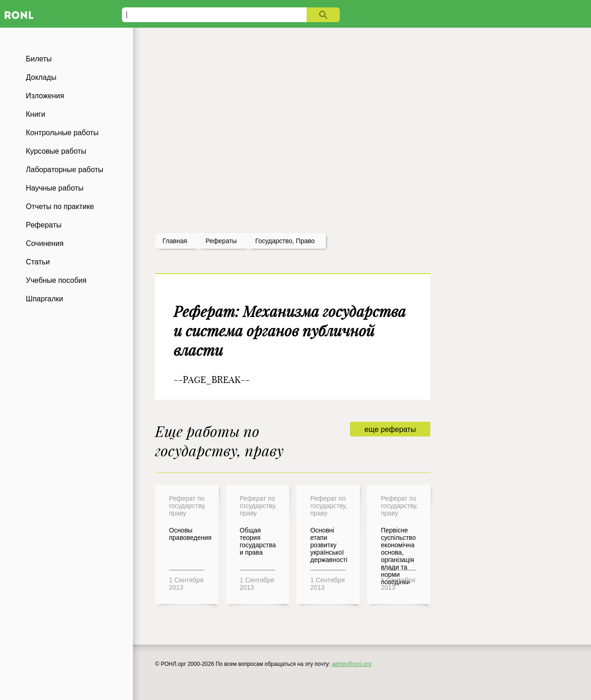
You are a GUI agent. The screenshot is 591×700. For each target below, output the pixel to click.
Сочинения (45, 243)
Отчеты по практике (60, 206)
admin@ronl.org (352, 664)
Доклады (41, 77)
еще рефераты (390, 429)
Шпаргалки (45, 299)
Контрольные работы (62, 133)
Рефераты (44, 225)
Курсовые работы (56, 151)
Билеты (39, 59)
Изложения (45, 96)
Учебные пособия (56, 280)
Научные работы (55, 188)
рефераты (221, 241)
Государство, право (285, 241)
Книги (36, 114)
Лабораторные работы (65, 170)
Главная (175, 241)
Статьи (38, 262)
